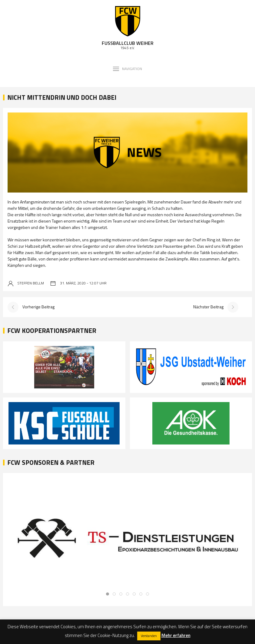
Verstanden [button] (149, 636)
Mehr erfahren (176, 635)
